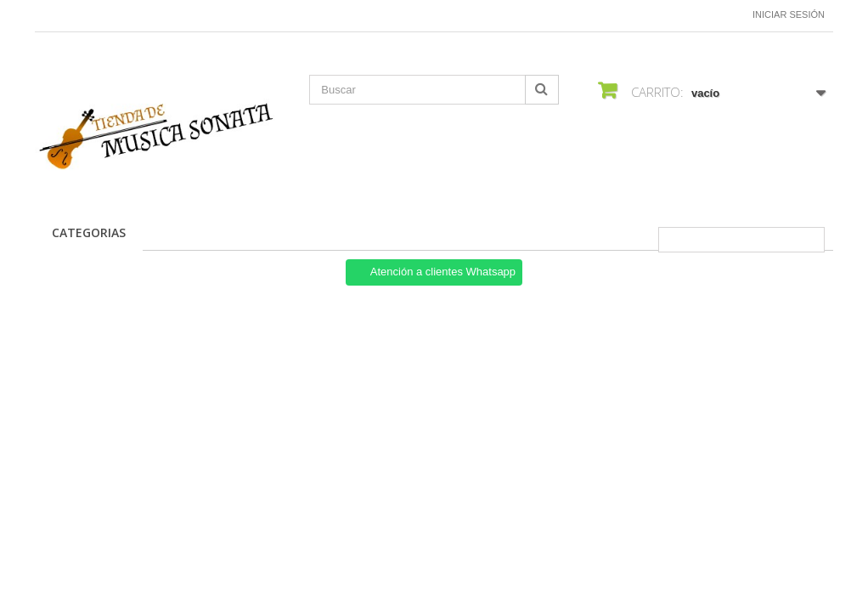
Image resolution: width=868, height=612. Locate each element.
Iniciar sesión (789, 14)
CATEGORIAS (89, 232)
